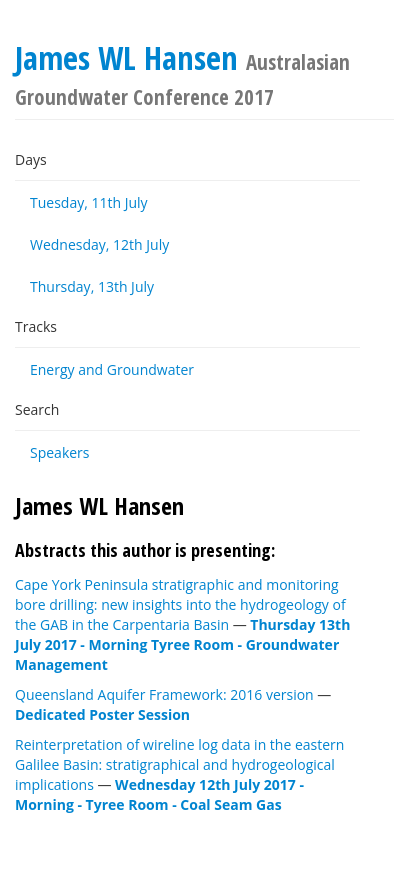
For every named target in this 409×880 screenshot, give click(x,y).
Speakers (60, 452)
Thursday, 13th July (92, 286)
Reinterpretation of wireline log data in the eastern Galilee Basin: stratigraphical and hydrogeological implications (179, 764)
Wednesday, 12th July (99, 244)
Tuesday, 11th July (89, 202)
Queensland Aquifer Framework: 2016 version (164, 694)
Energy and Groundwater (112, 369)
